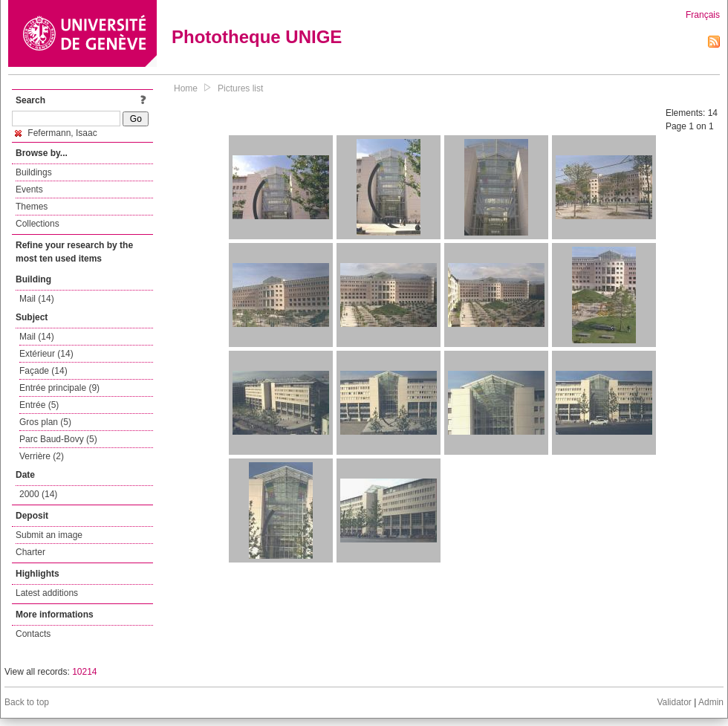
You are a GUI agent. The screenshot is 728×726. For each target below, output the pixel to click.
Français (703, 15)
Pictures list (240, 88)
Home (186, 88)
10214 (84, 672)
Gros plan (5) (45, 422)
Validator (674, 702)
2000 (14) (38, 494)
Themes (32, 207)
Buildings (34, 172)
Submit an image (49, 535)
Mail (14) (37, 299)
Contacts (33, 634)
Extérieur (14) (46, 354)
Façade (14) (43, 371)
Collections (38, 224)
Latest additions (47, 593)
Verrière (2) (42, 456)
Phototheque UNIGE (257, 37)
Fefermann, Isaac (56, 133)
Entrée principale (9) (59, 388)
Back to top (27, 702)
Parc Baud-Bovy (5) (58, 439)
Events (29, 189)
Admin (711, 702)
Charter (30, 552)
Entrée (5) (39, 405)
